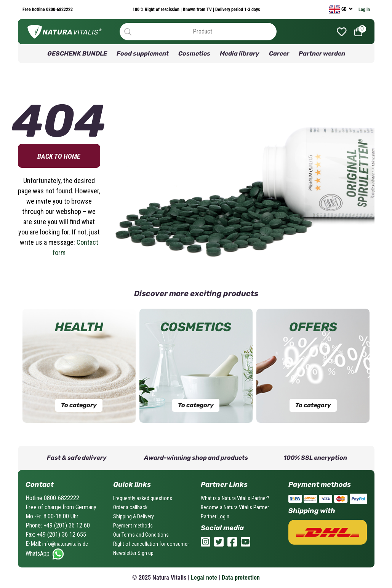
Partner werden (322, 53)
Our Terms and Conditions (141, 535)
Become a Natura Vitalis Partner (235, 507)
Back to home (59, 156)
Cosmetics (194, 53)
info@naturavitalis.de (65, 544)
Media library (240, 53)
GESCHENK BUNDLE (77, 53)
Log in (364, 10)
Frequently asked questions (143, 498)
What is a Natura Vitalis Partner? (235, 498)
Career (279, 53)
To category (79, 405)
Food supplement (143, 53)
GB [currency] (338, 10)
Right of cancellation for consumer (151, 544)
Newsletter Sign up (133, 553)
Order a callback (130, 507)
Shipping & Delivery (134, 516)
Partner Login (215, 516)
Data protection (241, 578)
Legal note (204, 578)
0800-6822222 (59, 10)
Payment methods (133, 526)
